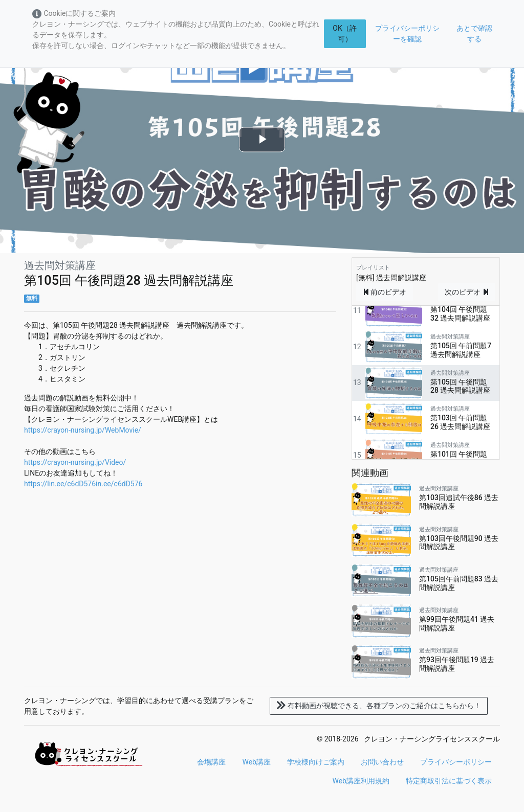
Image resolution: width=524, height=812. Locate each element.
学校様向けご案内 (316, 762)
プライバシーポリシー (456, 762)
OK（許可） (344, 33)
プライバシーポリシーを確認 (407, 33)
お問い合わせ (382, 762)
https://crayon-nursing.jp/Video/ (75, 462)
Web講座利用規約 (361, 781)
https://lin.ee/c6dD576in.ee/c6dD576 (83, 484)
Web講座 (256, 762)
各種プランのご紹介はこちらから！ (379, 706)
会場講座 (211, 762)
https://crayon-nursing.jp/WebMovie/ (83, 430)
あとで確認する (474, 33)
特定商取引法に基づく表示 (449, 781)
